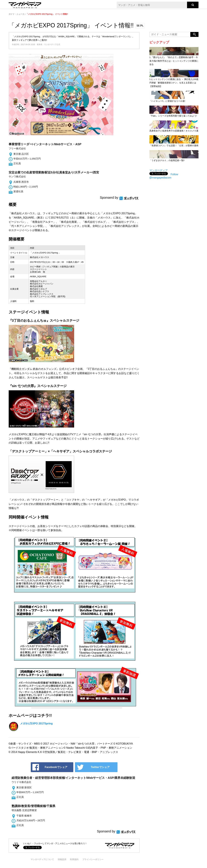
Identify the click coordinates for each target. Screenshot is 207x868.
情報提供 (62, 859)
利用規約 (74, 859)
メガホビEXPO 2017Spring (36, 723)
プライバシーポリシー (93, 859)
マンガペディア (159, 170)
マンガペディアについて (42, 859)
